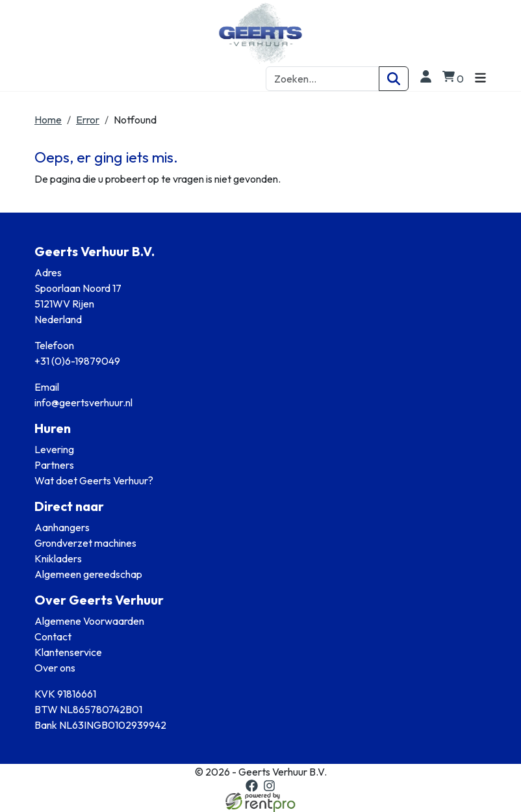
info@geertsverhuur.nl (83, 402)
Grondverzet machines (85, 543)
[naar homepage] (260, 33)
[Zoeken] (394, 79)
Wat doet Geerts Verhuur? (94, 480)
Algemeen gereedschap (88, 574)
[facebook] (252, 786)
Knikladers (58, 558)
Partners (54, 465)
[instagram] (269, 786)
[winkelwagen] (453, 78)
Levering (54, 449)
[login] (425, 78)
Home (48, 120)
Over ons (55, 668)
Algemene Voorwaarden (89, 621)
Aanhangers (62, 527)
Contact (53, 636)
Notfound (135, 120)
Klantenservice (68, 652)
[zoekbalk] (323, 79)
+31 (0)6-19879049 (77, 361)
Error (88, 120)
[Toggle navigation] (480, 78)
